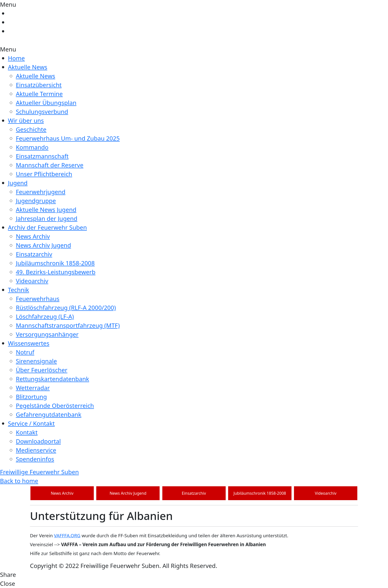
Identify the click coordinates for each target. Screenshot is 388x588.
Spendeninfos (35, 459)
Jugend (18, 183)
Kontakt (27, 432)
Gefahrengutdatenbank (49, 414)
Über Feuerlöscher (42, 370)
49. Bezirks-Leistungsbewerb (56, 272)
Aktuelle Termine (39, 94)
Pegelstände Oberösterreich (55, 405)
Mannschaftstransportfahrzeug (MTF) (68, 325)
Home (16, 58)
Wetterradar (33, 388)
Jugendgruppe (36, 201)
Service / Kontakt (31, 423)
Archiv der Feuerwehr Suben (47, 227)
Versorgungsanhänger (47, 334)
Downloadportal (38, 441)
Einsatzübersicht (39, 85)
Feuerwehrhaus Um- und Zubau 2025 (68, 138)
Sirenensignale (36, 361)
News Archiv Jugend (43, 245)
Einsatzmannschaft (42, 156)
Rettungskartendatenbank (52, 379)
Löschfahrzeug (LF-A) (45, 316)
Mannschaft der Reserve (50, 165)
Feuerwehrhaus (38, 299)
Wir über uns (26, 120)
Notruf (25, 352)
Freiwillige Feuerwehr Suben (39, 472)
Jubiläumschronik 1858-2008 (55, 263)
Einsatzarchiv (34, 254)
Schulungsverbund (42, 111)
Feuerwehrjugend (41, 192)
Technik (18, 290)
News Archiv (33, 236)
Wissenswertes (29, 343)
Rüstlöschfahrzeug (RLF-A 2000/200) (66, 307)
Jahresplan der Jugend (47, 218)
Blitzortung (31, 397)
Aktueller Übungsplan (46, 103)
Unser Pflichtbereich (44, 174)
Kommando (32, 147)
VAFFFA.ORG (67, 535)
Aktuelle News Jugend (46, 209)
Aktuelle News (28, 67)
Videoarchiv (32, 281)
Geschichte (31, 129)
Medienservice (36, 450)
